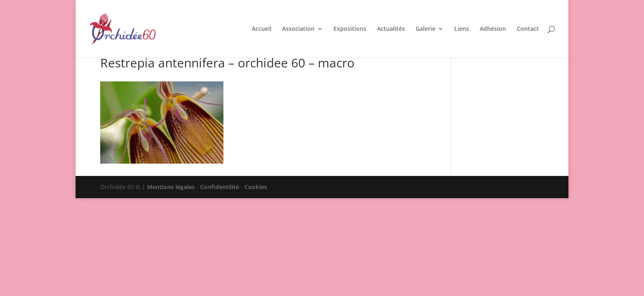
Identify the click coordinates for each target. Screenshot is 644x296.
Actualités (391, 29)
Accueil (262, 29)
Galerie (425, 29)
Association (298, 29)
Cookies (256, 187)
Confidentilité (220, 187)
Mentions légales (171, 187)
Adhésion (493, 29)
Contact (528, 29)
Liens (462, 29)
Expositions (350, 29)
